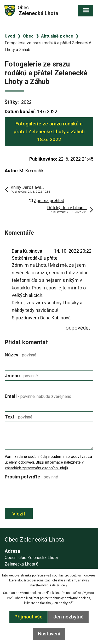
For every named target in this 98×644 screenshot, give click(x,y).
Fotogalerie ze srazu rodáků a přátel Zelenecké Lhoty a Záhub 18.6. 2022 (49, 132)
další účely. (60, 585)
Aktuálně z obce (57, 36)
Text (19, 417)
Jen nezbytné (68, 617)
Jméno (21, 376)
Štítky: (12, 102)
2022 (26, 102)
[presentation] (43, 494)
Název (21, 355)
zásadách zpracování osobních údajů (36, 468)
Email (38, 396)
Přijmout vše (28, 617)
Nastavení (49, 634)
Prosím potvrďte (31, 477)
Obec (28, 36)
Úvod (10, 36)
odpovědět (78, 328)
